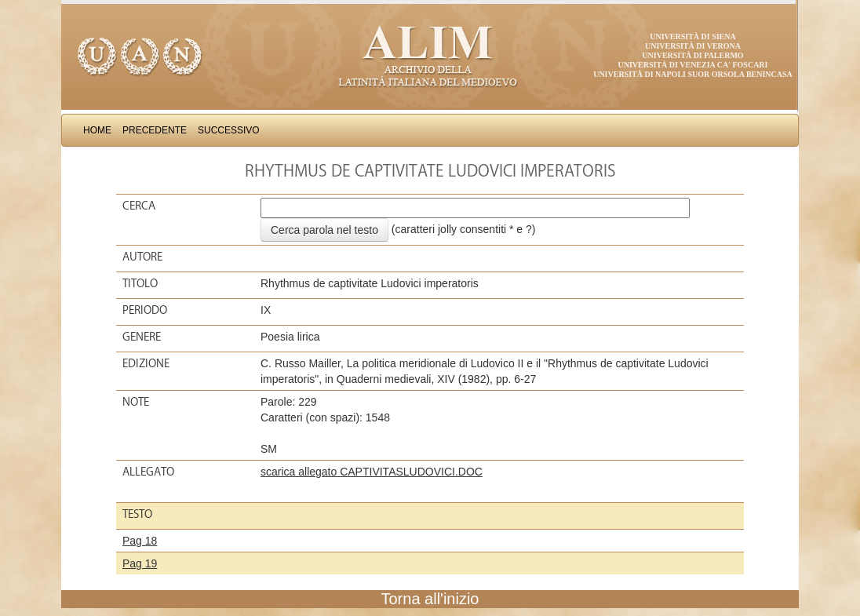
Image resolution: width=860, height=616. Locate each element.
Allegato (148, 472)
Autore (142, 257)
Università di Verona (693, 46)
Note (136, 402)
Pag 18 (140, 541)
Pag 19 (140, 563)
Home (97, 130)
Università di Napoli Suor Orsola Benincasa (693, 74)
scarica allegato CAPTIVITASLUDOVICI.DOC (372, 472)
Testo (137, 514)
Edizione (146, 363)
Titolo (140, 283)
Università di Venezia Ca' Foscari (693, 65)
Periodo (145, 310)
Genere (142, 337)
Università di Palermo (692, 55)
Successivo (229, 130)
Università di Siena (692, 36)
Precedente (155, 130)
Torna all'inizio (430, 599)
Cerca (139, 206)
